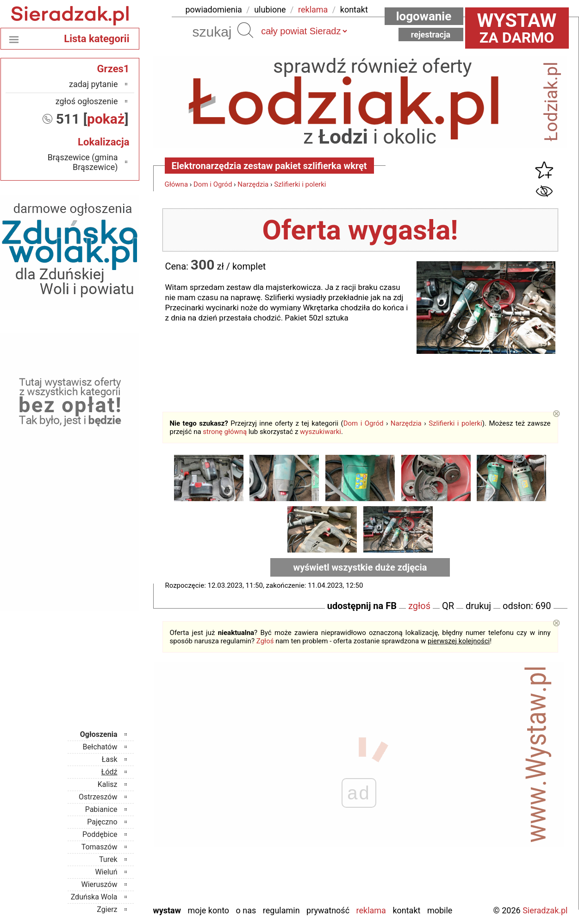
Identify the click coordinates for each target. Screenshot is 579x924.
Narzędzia (253, 184)
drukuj (478, 606)
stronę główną (225, 432)
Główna (177, 184)
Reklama (371, 910)
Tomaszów (100, 847)
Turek (108, 859)
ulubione (270, 9)
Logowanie (424, 16)
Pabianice (101, 809)
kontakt (354, 9)
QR (448, 606)
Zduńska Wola (94, 897)
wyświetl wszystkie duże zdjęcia (360, 567)
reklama (313, 9)
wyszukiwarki (321, 432)
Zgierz (107, 909)
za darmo (517, 28)
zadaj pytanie (93, 84)
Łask (110, 759)
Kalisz (108, 784)
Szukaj (245, 30)
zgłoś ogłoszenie (87, 101)
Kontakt (406, 910)
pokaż (106, 119)
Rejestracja (431, 35)
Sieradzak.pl (545, 910)
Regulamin (281, 910)
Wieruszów (99, 884)
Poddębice (100, 834)
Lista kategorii (96, 39)
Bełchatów (100, 747)
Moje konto (208, 910)
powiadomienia (214, 9)
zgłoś (419, 606)
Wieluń (106, 872)
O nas (246, 910)
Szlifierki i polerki (300, 184)
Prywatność (328, 910)
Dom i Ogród (213, 184)
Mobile (440, 910)
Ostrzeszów (98, 797)
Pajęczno (102, 822)
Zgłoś (265, 641)
